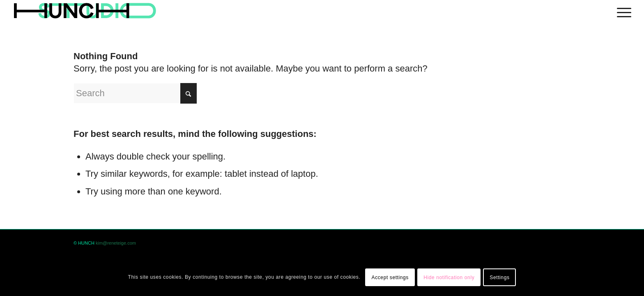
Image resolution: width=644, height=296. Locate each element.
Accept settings (390, 277)
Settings (499, 277)
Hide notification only (449, 277)
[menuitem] (621, 11)
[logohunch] (84, 11)
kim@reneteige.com (116, 243)
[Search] (135, 93)
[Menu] (621, 11)
